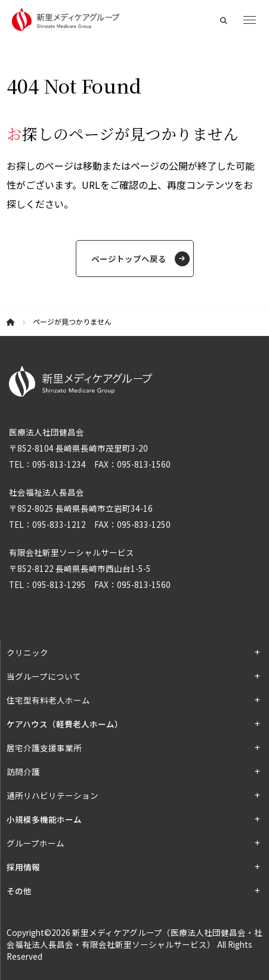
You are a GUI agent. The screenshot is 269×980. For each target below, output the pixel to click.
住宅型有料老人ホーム (48, 700)
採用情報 (23, 867)
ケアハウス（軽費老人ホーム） (65, 724)
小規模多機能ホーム (44, 819)
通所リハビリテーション (52, 795)
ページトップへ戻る (129, 259)
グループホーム (35, 843)
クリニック (27, 652)
